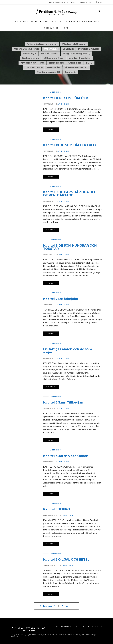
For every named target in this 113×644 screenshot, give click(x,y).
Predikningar (90, 21)
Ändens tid (71, 72)
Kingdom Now (28, 63)
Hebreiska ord (56, 63)
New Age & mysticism (80, 58)
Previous (47, 606)
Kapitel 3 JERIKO (57, 510)
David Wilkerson (34, 67)
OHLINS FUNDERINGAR (69, 21)
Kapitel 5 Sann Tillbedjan (63, 403)
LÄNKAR (98, 2)
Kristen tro (20, 21)
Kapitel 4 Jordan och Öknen (66, 457)
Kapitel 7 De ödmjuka (61, 300)
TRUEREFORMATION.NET (82, 2)
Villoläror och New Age (74, 44)
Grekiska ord (75, 63)
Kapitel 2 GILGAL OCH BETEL (66, 560)
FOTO (89, 63)
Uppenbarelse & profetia (27, 49)
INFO (66, 28)
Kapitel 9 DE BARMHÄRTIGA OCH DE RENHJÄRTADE (70, 194)
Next (68, 606)
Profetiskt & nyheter (42, 21)
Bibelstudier (54, 67)
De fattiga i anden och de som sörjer (67, 351)
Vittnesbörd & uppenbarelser (42, 44)
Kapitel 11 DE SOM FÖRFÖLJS (66, 99)
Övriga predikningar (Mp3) (77, 54)
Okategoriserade (31, 58)
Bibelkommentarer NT (76, 67)
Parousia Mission (57, 2)
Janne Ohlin (63, 105)
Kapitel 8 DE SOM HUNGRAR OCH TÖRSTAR (70, 248)
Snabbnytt (68, 49)
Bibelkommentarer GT (49, 72)
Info (42, 63)
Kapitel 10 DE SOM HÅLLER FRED (69, 146)
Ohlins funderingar (54, 58)
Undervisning (51, 28)
